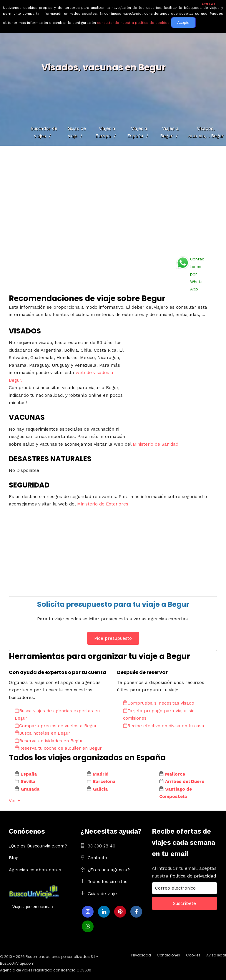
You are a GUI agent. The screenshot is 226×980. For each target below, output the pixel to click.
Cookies (193, 955)
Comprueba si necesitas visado (159, 703)
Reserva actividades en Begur (49, 741)
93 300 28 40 (102, 846)
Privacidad (141, 955)
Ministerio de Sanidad (156, 444)
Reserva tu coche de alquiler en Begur (58, 748)
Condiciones (168, 955)
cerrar (209, 4)
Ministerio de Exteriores (103, 504)
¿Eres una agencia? (109, 870)
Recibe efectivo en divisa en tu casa (164, 726)
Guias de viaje (102, 894)
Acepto (183, 23)
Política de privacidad (193, 876)
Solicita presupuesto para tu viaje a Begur (113, 604)
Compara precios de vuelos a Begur (56, 726)
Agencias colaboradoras (35, 870)
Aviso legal (216, 955)
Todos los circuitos (108, 882)
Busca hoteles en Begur (43, 733)
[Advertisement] (113, 199)
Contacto (97, 858)
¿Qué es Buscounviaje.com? (38, 846)
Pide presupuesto (113, 638)
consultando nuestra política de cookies (133, 23)
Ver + (15, 801)
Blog (14, 858)
